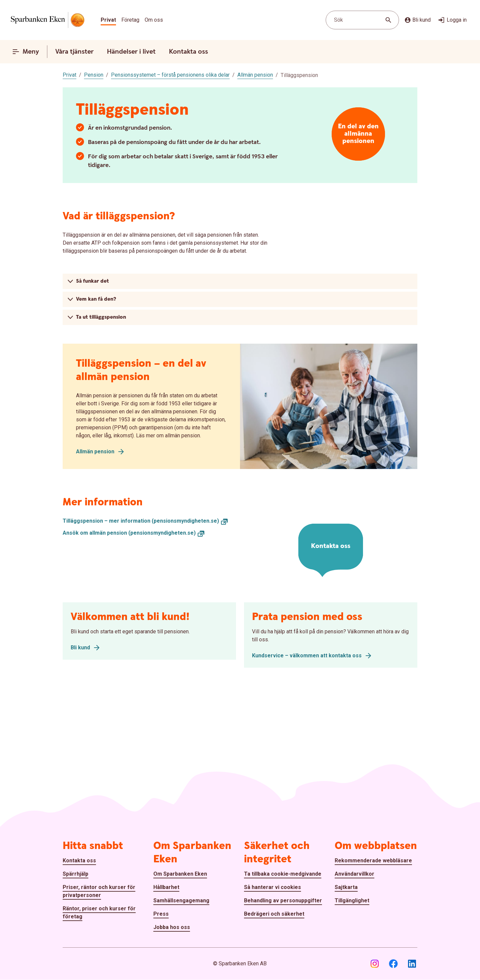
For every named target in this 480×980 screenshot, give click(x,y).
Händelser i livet (131, 52)
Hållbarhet (166, 887)
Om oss (154, 20)
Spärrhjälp (75, 874)
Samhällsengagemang (181, 900)
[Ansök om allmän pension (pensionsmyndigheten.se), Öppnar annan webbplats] (134, 533)
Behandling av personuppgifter (283, 900)
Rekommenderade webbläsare (373, 860)
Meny (25, 52)
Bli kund (417, 20)
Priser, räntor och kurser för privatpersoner (99, 891)
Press (161, 914)
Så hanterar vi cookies (272, 887)
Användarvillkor (354, 874)
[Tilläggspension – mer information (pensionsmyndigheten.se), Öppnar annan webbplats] (145, 521)
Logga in (452, 20)
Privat (108, 20)
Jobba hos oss (172, 927)
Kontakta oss (188, 52)
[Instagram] (375, 964)
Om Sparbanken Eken (180, 874)
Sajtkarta (346, 887)
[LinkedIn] (412, 964)
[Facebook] (393, 964)
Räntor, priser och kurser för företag (99, 912)
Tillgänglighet (352, 900)
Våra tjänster (74, 52)
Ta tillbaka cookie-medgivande (283, 874)
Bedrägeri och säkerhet (274, 914)
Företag (130, 20)
